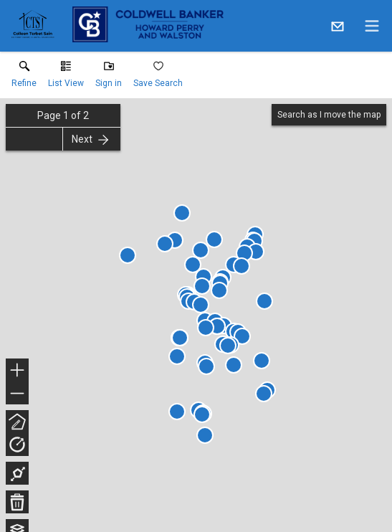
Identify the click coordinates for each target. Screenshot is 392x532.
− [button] (17, 394)
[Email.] (338, 26)
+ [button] (18, 371)
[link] (24, 77)
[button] (66, 77)
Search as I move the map (329, 115)
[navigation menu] (372, 26)
